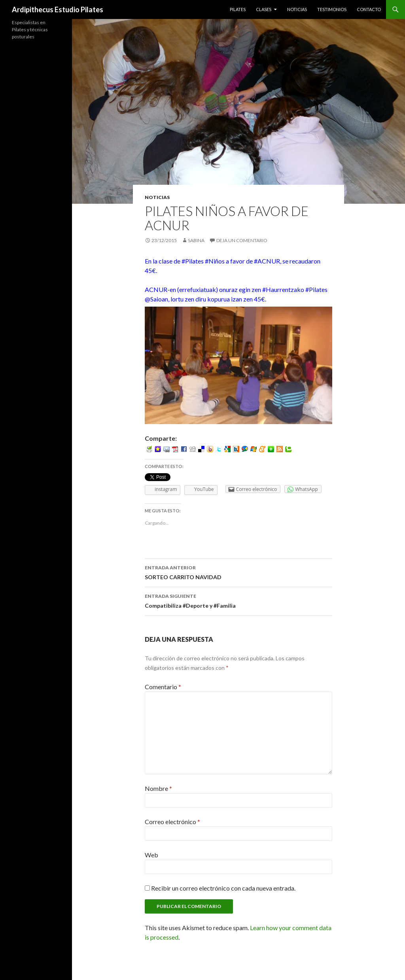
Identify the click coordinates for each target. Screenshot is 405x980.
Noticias (297, 9)
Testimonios (332, 9)
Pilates (238, 9)
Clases (264, 9)
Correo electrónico (172, 822)
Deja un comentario (242, 240)
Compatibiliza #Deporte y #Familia (238, 600)
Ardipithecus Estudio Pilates (58, 9)
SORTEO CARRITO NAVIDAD (238, 572)
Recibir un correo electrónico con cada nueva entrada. (223, 888)
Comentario (163, 687)
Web (151, 855)
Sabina (196, 240)
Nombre (158, 788)
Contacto (369, 9)
